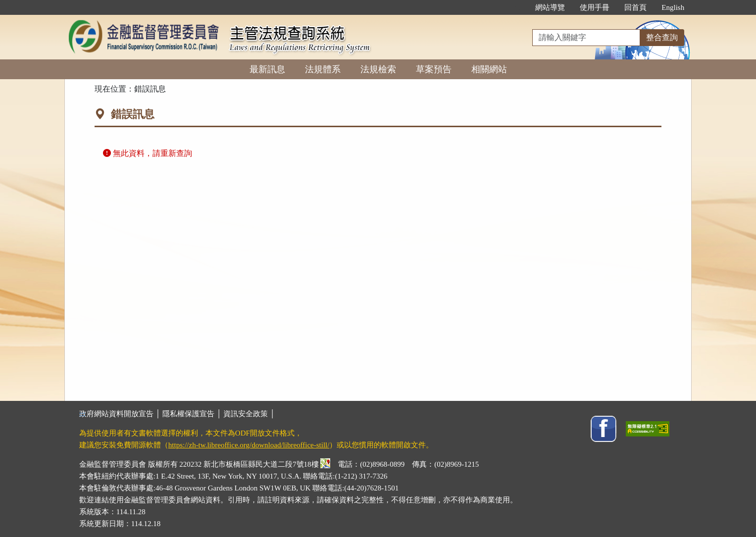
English (673, 7)
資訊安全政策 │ (249, 414)
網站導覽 (550, 7)
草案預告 (434, 69)
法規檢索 (378, 69)
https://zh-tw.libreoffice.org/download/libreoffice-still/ (249, 445)
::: (518, 7)
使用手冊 (595, 7)
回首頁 (635, 7)
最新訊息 (267, 69)
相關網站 (489, 69)
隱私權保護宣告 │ (193, 414)
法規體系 (323, 69)
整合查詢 (662, 37)
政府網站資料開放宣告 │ (121, 414)
